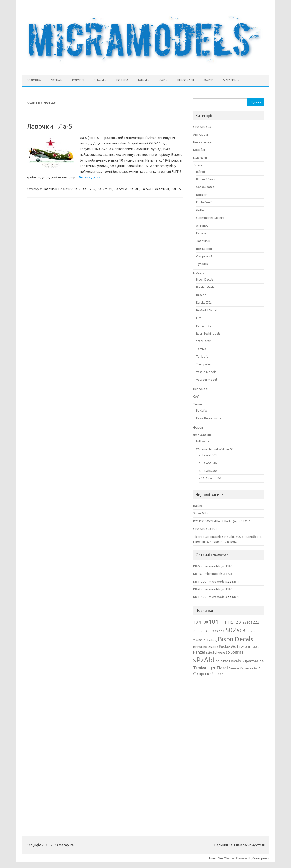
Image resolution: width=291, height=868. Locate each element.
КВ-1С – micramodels (208, 574)
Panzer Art (203, 325)
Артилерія (201, 134)
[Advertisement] (229, 753)
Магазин (230, 80)
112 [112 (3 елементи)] (230, 622)
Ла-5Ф (134, 189)
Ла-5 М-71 (105, 189)
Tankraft (202, 356)
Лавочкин (50, 189)
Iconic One (216, 858)
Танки (142, 80)
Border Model (206, 287)
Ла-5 (77, 189)
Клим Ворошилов (209, 418)
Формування (202, 435)
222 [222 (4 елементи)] (256, 622)
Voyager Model (206, 380)
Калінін (201, 233)
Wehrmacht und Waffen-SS (215, 449)
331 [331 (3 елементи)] (222, 631)
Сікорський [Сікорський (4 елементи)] (203, 674)
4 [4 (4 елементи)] (200, 622)
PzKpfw (202, 410)
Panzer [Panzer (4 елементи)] (199, 652)
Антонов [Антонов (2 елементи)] (234, 668)
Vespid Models (206, 372)
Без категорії (203, 142)
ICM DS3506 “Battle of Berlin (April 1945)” (222, 521)
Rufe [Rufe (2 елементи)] (209, 653)
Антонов (202, 225)
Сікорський (204, 256)
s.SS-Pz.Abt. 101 (210, 478)
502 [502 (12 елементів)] (231, 630)
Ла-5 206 (89, 189)
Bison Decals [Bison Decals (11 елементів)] (236, 639)
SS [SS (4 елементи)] (218, 661)
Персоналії (186, 80)
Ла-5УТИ (121, 189)
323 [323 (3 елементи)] (215, 631)
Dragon (201, 295)
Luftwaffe (203, 441)
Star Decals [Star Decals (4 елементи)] (231, 661)
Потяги (122, 80)
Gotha (200, 210)
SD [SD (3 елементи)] (228, 652)
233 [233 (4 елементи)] (204, 631)
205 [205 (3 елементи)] (249, 622)
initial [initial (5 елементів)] (253, 646)
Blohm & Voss (205, 179)
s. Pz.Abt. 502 (208, 463)
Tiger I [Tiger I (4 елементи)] (222, 668)
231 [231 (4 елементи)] (196, 631)
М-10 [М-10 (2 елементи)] (257, 668)
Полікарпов (204, 249)
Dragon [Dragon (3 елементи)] (213, 647)
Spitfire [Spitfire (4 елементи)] (237, 652)
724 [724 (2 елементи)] (248, 631)
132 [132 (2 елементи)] (244, 623)
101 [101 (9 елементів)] (214, 622)
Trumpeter (204, 364)
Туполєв (202, 264)
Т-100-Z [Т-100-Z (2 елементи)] (219, 674)
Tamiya (201, 349)
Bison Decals (205, 279)
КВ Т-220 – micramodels (210, 582)
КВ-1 (229, 566)
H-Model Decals (207, 310)
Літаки (99, 80)
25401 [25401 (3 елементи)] (198, 640)
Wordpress (261, 858)
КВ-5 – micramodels (207, 566)
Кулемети (200, 158)
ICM (199, 318)
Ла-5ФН (147, 189)
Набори (199, 273)
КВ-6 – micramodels (207, 589)
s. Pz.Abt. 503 (208, 471)
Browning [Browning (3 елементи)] (200, 647)
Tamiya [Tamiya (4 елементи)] (200, 668)
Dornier (201, 195)
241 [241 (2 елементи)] (210, 631)
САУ (162, 80)
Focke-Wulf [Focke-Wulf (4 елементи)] (229, 646)
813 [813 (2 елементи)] (253, 631)
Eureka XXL (204, 302)
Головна (34, 80)
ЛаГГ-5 (176, 189)
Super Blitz (201, 513)
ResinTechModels (208, 333)
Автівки (57, 80)
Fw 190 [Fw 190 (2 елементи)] (243, 647)
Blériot (201, 172)
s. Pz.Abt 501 (208, 455)
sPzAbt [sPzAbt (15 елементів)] (204, 660)
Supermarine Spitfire (210, 218)
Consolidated (205, 187)
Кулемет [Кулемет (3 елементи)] (247, 668)
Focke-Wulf (204, 202)
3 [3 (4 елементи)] (197, 622)
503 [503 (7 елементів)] (241, 631)
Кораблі (78, 80)
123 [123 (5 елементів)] (237, 622)
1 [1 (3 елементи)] (194, 622)
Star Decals (204, 341)
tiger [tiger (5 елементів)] (211, 668)
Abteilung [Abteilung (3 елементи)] (210, 640)
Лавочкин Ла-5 (49, 126)
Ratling (198, 506)
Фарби (208, 80)
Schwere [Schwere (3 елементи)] (219, 652)
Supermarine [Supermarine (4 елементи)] (253, 661)
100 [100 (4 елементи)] (205, 622)
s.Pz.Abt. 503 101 (205, 529)
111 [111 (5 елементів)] (223, 622)
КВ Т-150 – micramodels (210, 597)
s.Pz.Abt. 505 (202, 127)
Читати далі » (90, 177)
